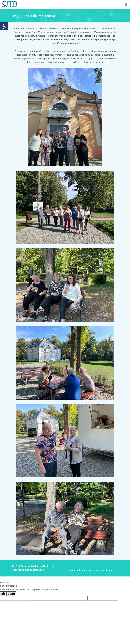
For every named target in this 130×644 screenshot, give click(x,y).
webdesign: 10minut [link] (103, 570)
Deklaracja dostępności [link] (79, 570)
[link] (4, 26)
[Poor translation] (11, 594)
